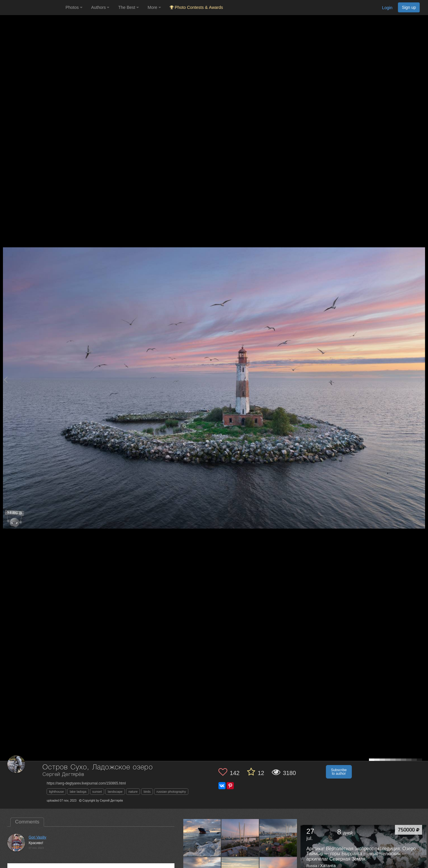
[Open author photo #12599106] (240, 838)
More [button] (154, 7)
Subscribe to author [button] (339, 772)
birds (147, 792)
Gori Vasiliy (37, 837)
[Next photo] (422, 380)
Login (387, 8)
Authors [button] (100, 7)
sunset (97, 792)
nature (133, 792)
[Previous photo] (6, 380)
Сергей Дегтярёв (63, 775)
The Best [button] (128, 7)
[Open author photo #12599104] (278, 838)
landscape (115, 792)
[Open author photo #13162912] (202, 838)
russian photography (171, 792)
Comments (27, 822)
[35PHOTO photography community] (32, 8)
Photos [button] (74, 7)
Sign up (409, 7)
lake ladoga (78, 792)
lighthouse (56, 792)
